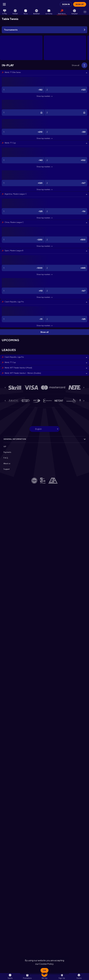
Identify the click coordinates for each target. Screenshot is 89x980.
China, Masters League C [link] (14, 222)
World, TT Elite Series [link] (13, 72)
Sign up (80, 4)
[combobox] (45, 429)
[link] (5, 12)
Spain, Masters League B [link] (14, 251)
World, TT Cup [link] (10, 143)
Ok (44, 970)
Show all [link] (75, 65)
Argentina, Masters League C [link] (16, 194)
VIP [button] (5, 447)
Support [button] (7, 469)
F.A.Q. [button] (6, 458)
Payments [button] (7, 452)
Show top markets (44, 96)
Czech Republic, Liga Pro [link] (14, 302)
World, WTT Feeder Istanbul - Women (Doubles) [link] (23, 373)
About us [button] (7, 463)
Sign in (66, 4)
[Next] (84, 388)
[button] (44, 73)
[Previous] (5, 388)
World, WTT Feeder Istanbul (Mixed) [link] (18, 368)
